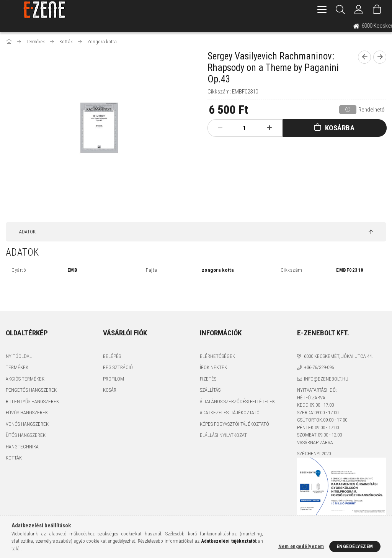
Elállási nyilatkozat (223, 435)
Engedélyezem (355, 546)
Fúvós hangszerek (27, 413)
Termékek (17, 367)
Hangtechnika (22, 447)
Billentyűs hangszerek (32, 401)
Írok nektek (213, 367)
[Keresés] (340, 10)
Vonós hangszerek (27, 424)
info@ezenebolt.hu (326, 379)
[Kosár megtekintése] (377, 10)
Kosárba (340, 128)
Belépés (112, 356)
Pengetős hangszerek (31, 390)
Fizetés (208, 379)
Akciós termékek (25, 379)
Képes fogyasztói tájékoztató (234, 424)
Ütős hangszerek (26, 435)
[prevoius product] (364, 57)
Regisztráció (118, 367)
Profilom (114, 379)
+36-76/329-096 (319, 367)
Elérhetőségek (217, 356)
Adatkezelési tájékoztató (230, 413)
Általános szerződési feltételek (237, 401)
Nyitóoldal (19, 356)
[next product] (380, 57)
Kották (14, 458)
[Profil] (359, 10)
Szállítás (210, 390)
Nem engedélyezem (301, 546)
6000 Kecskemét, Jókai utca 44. (338, 356)
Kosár (110, 390)
